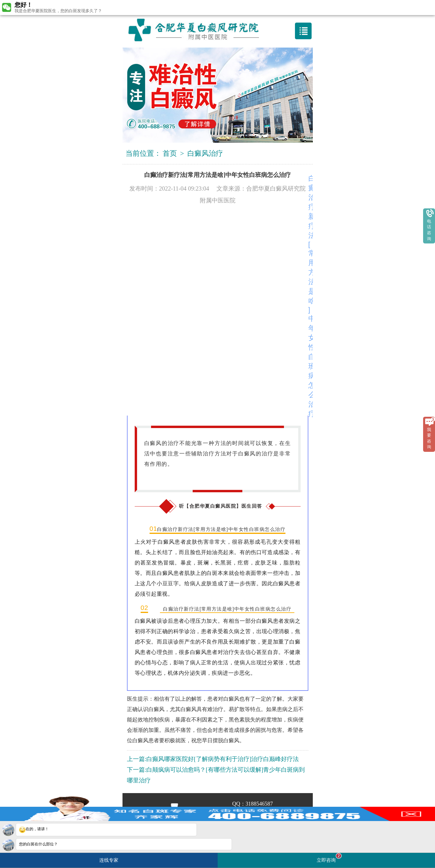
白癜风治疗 (205, 153)
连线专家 (109, 860)
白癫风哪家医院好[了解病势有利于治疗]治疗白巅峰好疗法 (223, 759)
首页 (170, 153)
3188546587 (259, 804)
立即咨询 (329, 858)
